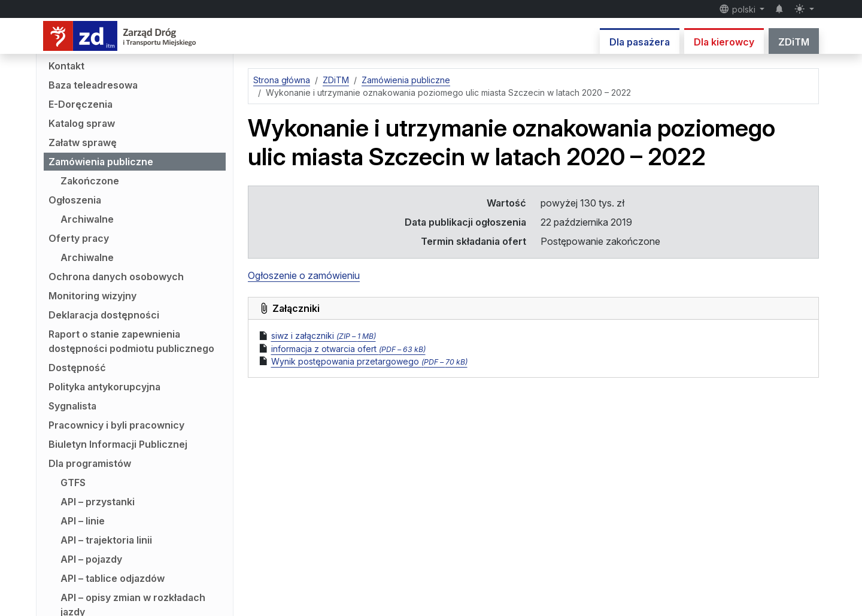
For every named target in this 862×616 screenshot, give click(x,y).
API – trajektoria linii (106, 540)
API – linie (83, 521)
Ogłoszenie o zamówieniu (304, 275)
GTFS (73, 483)
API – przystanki (98, 502)
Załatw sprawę (83, 142)
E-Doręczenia (81, 104)
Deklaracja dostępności (104, 315)
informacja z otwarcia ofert (348, 349)
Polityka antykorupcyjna (104, 387)
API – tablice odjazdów (113, 578)
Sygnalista (72, 406)
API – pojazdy (91, 559)
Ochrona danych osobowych (116, 277)
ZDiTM (794, 42)
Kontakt (66, 66)
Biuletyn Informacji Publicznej (118, 444)
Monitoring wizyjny (92, 296)
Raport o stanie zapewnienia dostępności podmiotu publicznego (131, 341)
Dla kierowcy (724, 42)
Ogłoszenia (75, 200)
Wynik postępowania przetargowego (369, 361)
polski (738, 9)
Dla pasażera (640, 42)
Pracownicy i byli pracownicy (116, 425)
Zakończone (90, 181)
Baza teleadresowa (93, 85)
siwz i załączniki (324, 336)
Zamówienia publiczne (101, 162)
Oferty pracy (79, 238)
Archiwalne (87, 219)
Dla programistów (90, 463)
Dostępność (77, 368)
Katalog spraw (82, 123)
